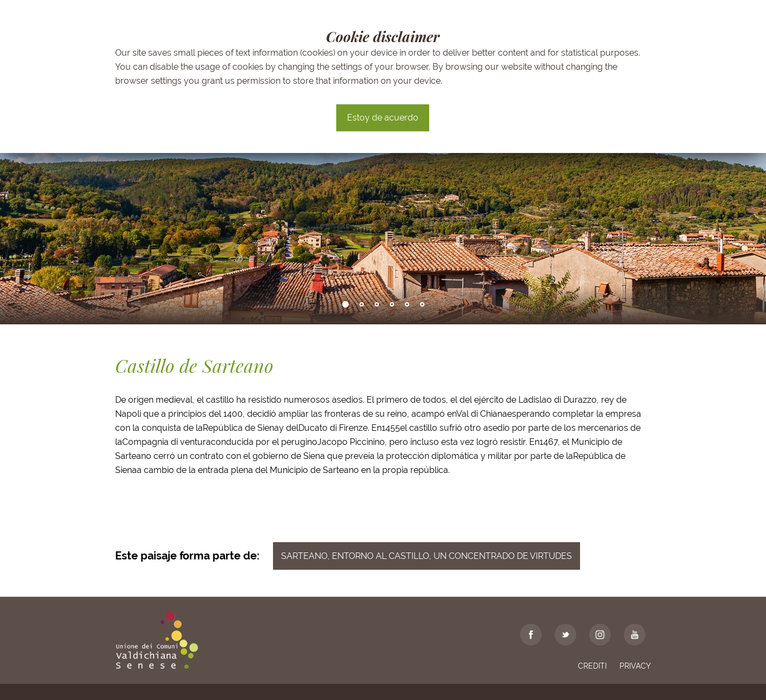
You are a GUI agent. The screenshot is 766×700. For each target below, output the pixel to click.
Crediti (592, 666)
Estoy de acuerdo (383, 118)
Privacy (635, 666)
